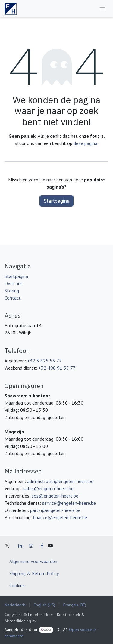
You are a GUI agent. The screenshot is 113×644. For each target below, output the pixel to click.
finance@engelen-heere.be (60, 517)
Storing (12, 291)
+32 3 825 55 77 (44, 361)
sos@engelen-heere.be (55, 496)
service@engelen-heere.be (69, 503)
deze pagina (85, 143)
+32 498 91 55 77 (57, 368)
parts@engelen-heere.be (55, 510)
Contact (13, 298)
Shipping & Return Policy (34, 573)
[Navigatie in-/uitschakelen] (102, 9)
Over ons (14, 283)
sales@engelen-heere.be (48, 488)
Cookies (17, 585)
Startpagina (56, 201)
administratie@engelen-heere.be (60, 481)
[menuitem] (15, 605)
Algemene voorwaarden (33, 561)
